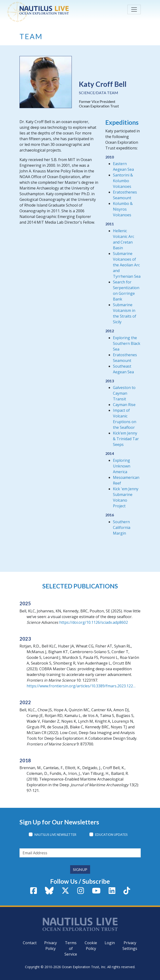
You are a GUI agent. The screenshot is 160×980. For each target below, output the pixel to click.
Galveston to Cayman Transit (124, 393)
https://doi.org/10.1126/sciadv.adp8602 (94, 622)
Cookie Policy (91, 946)
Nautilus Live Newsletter (55, 835)
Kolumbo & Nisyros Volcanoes (123, 209)
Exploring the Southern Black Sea (127, 343)
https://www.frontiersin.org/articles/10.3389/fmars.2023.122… (81, 686)
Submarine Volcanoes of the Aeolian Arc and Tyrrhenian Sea (127, 265)
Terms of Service (71, 948)
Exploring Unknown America (122, 466)
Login (110, 943)
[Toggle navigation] (134, 9)
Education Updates (111, 835)
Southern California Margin (122, 527)
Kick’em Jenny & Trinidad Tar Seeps (126, 439)
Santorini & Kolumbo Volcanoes (123, 181)
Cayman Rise (124, 405)
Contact (30, 943)
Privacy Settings (130, 946)
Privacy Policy (51, 946)
